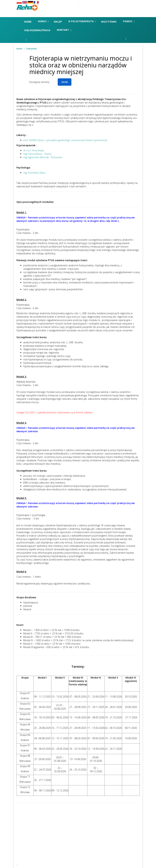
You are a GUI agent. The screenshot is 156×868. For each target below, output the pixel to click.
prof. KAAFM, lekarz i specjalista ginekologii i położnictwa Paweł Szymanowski (65, 140)
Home (28, 22)
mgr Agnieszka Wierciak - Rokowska (43, 157)
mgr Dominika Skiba (34, 173)
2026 (65, 82)
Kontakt (64, 30)
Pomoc (129, 22)
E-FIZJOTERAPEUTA (82, 22)
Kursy (43, 22)
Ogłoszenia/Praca (38, 30)
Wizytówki (109, 22)
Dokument (32, 49)
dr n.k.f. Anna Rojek (34, 150)
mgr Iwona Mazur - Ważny (37, 154)
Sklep (58, 22)
